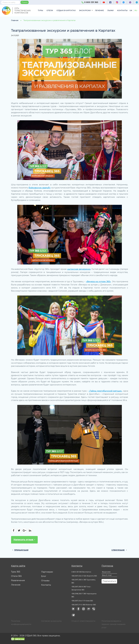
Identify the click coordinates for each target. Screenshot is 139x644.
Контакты (122, 10)
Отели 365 (16, 576)
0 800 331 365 (90, 2)
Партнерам (47, 572)
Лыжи (110, 10)
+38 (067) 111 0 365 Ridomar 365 (84, 605)
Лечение (99, 10)
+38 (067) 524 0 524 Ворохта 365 (84, 576)
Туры (40, 10)
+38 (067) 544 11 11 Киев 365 (82, 601)
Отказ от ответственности (83, 621)
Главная (15, 20)
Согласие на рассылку (51, 621)
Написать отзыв (24, 540)
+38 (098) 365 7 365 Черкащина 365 (84, 595)
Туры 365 (16, 572)
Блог (44, 576)
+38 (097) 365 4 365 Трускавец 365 (83, 581)
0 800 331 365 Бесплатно (81, 572)
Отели (50, 10)
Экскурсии (85, 10)
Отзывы (45, 581)
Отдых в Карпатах (66, 10)
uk (131, 10)
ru (136, 10)
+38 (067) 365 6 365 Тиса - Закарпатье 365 (81, 588)
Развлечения (18, 580)
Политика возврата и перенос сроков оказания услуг (113, 624)
